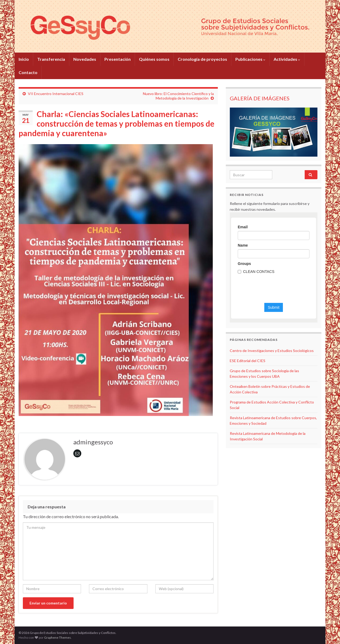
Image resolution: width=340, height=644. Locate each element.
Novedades (85, 59)
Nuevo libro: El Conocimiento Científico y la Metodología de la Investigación (178, 96)
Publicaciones (250, 59)
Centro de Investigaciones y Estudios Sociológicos (272, 351)
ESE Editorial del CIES (248, 361)
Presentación (118, 59)
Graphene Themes (58, 637)
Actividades (287, 59)
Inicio (24, 59)
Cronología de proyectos (202, 59)
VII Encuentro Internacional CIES (56, 94)
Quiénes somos (154, 59)
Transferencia (51, 59)
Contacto (28, 72)
